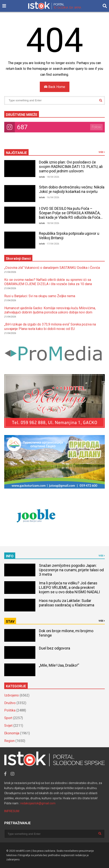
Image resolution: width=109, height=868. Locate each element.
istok (42, 177)
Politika (10, 710)
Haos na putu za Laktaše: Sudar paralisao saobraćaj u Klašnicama (67, 603)
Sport (8, 718)
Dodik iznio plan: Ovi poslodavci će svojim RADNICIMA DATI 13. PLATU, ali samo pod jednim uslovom (71, 167)
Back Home (55, 87)
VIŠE (102, 152)
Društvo (10, 703)
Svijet (8, 726)
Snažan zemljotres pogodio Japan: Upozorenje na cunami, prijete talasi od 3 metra (71, 570)
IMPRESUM (12, 811)
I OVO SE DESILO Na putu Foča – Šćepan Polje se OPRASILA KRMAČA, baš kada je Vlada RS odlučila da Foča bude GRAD (70, 215)
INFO (10, 556)
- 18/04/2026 (52, 177)
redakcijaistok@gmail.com (38, 803)
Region (9, 741)
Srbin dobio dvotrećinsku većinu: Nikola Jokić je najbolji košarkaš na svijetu (72, 189)
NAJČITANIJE (16, 153)
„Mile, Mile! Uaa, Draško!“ (59, 665)
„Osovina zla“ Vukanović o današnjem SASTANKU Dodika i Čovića (52, 268)
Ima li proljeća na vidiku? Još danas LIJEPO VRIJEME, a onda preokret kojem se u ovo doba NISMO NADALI (69, 587)
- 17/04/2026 (52, 244)
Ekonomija (12, 733)
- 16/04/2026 (52, 197)
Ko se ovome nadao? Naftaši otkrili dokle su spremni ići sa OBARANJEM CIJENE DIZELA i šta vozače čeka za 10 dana (48, 282)
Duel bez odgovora (54, 648)
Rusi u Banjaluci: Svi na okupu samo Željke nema (40, 296)
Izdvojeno (12, 695)
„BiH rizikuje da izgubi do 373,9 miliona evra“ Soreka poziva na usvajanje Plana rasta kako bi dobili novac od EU (50, 327)
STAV (10, 621)
